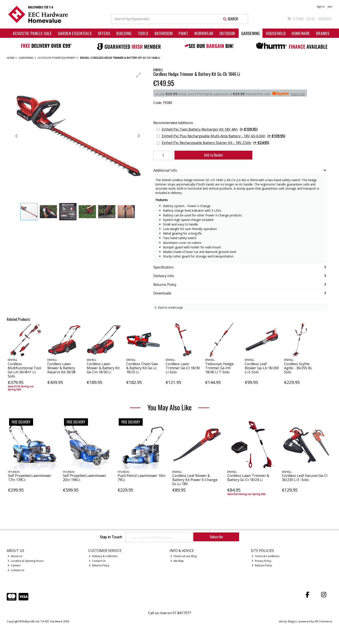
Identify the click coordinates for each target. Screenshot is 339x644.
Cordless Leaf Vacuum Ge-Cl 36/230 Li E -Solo (305, 478)
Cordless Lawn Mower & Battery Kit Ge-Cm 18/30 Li (103, 368)
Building (124, 33)
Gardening (251, 33)
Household (276, 33)
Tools (143, 33)
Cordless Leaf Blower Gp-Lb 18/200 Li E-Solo (262, 368)
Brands (323, 33)
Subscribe (216, 537)
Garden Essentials (75, 33)
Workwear (204, 33)
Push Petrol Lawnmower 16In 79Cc (142, 478)
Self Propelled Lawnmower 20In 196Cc (85, 478)
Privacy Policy (261, 561)
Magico (292, 621)
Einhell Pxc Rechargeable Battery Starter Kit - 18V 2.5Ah (215, 143)
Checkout (325, 19)
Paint (183, 33)
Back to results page (170, 308)
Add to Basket (213, 155)
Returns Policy (99, 565)
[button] (139, 75)
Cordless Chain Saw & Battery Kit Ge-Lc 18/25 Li (142, 368)
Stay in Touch (111, 537)
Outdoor (227, 33)
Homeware (301, 33)
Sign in (321, 7)
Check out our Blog (184, 556)
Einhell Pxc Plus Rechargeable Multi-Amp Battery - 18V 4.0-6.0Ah (223, 136)
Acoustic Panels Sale (32, 33)
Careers (14, 565)
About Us (15, 556)
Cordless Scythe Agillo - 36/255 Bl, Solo (298, 368)
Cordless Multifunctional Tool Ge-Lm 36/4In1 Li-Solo (24, 370)
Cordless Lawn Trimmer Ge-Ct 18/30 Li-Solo (183, 368)
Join (330, 7)
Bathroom (164, 33)
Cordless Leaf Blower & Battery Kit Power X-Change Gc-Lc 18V (195, 480)
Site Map (177, 561)
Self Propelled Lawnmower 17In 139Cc (30, 478)
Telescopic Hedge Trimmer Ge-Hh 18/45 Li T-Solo (219, 368)
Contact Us (16, 570)
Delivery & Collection (103, 556)
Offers (104, 33)
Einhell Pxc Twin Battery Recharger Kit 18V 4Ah (210, 129)
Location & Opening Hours (26, 561)
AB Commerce (323, 621)
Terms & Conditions (265, 556)
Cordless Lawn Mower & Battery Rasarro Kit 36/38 (61, 368)
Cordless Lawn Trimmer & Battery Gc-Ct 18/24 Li (248, 478)
